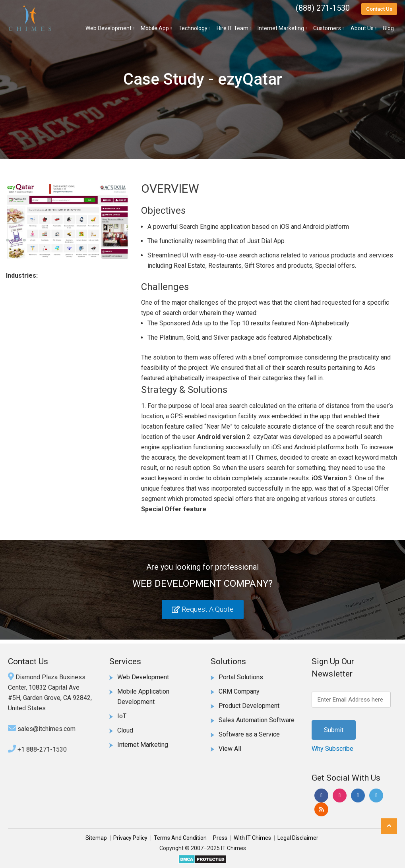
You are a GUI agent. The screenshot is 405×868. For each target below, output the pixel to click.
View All (230, 749)
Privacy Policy (130, 838)
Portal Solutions (241, 677)
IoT (122, 716)
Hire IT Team (233, 28)
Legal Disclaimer (298, 838)
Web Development (109, 28)
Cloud (125, 730)
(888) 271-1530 (323, 8)
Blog (388, 28)
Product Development (249, 706)
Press (220, 838)
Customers (327, 28)
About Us (362, 28)
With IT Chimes (252, 838)
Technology (193, 28)
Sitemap (96, 838)
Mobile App (155, 28)
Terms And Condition (180, 838)
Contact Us (379, 9)
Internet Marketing (281, 28)
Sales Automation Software (257, 720)
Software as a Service (249, 734)
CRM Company (239, 691)
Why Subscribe (332, 749)
